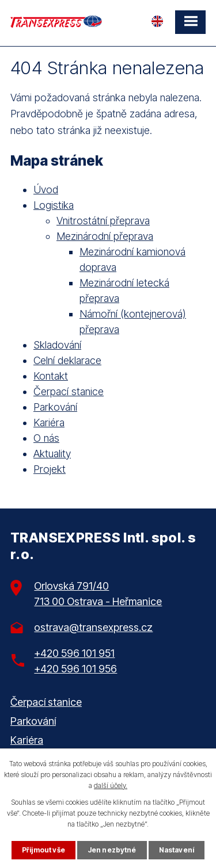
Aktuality (52, 454)
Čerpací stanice (69, 391)
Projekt (50, 469)
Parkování (55, 407)
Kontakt (51, 376)
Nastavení (177, 850)
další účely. (111, 785)
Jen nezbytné (112, 850)
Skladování (57, 345)
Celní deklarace (67, 360)
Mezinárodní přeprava (105, 236)
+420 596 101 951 (74, 653)
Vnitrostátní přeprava (103, 221)
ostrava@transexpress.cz (93, 627)
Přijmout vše (43, 850)
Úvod (46, 190)
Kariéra (49, 422)
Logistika (54, 205)
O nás (46, 438)
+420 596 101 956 (75, 669)
